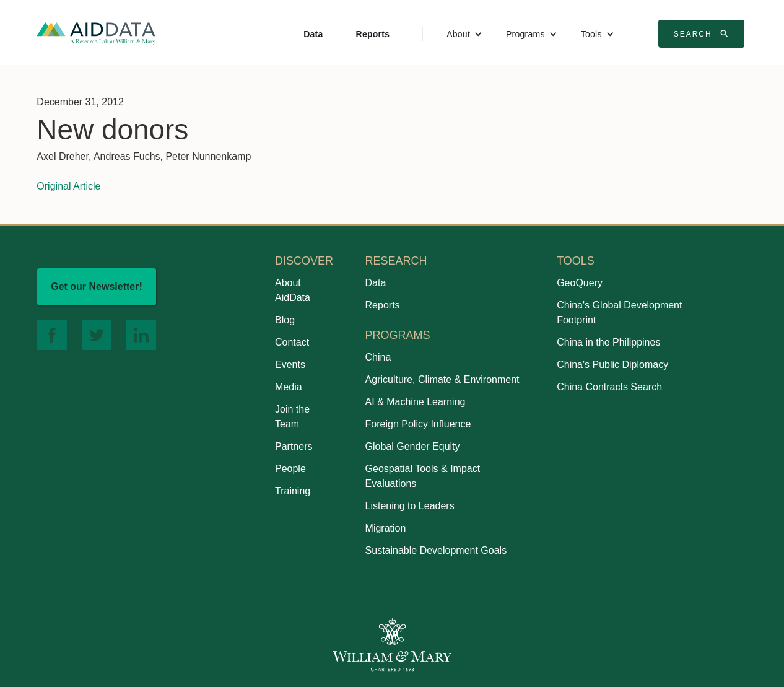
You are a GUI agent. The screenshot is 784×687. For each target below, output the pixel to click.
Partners (294, 446)
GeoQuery (580, 283)
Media (289, 387)
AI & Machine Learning (416, 402)
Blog (285, 320)
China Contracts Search (609, 387)
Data (313, 34)
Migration (386, 528)
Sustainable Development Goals (436, 550)
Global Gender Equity (413, 446)
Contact (292, 342)
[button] (464, 34)
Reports (373, 34)
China (378, 357)
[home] (96, 33)
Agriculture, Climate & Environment (442, 379)
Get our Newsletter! (97, 287)
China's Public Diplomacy (612, 365)
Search (703, 33)
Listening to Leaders (410, 506)
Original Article (68, 186)
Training (293, 491)
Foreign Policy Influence (418, 424)
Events (290, 365)
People (290, 469)
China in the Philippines (608, 342)
